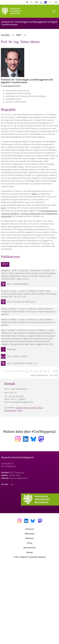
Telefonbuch (32, 2)
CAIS (3, 208)
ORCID (40, 408)
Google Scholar (22, 408)
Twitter (20, 410)
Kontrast (28, 2)
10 (46, 371)
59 (56, 371)
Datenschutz (30, 534)
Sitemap (29, 552)
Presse (29, 543)
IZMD (34, 194)
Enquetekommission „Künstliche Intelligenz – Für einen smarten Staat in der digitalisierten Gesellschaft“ (29, 213)
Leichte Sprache (46, 2)
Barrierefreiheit (30, 548)
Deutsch (51, 2)
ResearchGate (10, 410)
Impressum (30, 529)
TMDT (19, 35)
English (57, 2)
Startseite (5, 35)
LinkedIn (33, 408)
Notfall (41, 2)
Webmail (37, 2)
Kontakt (5, 484)
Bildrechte (29, 538)
